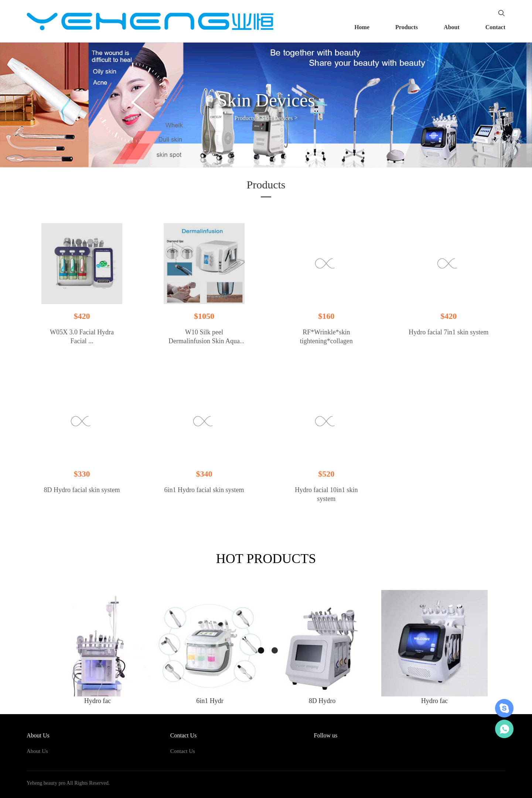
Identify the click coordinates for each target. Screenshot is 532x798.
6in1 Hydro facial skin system (204, 490)
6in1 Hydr (210, 701)
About (452, 27)
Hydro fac (98, 701)
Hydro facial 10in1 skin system (326, 494)
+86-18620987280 (504, 729)
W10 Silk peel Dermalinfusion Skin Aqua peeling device (204, 337)
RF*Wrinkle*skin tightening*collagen (326, 337)
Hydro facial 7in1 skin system (449, 332)
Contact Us (183, 751)
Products (407, 27)
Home (362, 27)
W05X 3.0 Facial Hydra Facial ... (82, 337)
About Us (37, 751)
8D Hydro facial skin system (82, 490)
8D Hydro (322, 701)
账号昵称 (504, 708)
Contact (495, 27)
